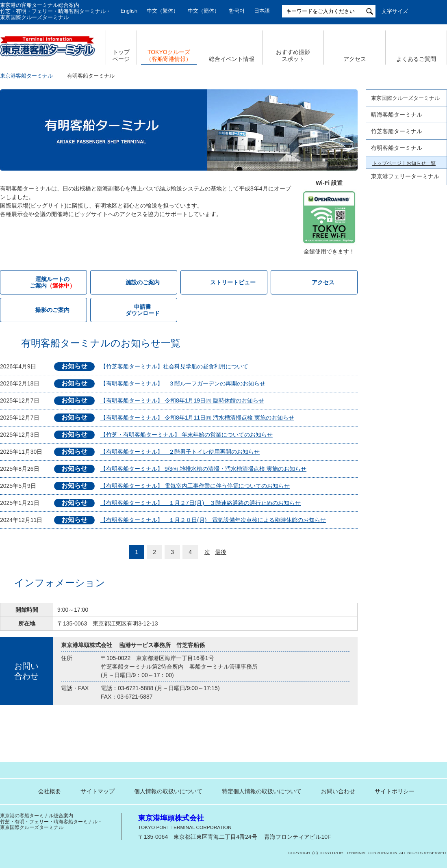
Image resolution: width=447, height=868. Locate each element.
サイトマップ (98, 791)
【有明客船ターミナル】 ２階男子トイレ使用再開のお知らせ (180, 452)
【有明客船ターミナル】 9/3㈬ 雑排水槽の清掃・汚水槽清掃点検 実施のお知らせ (203, 469)
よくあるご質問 (416, 59)
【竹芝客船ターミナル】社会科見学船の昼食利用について (174, 366)
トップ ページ (121, 55)
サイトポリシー (395, 791)
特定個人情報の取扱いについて (262, 791)
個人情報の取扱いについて (168, 791)
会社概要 (50, 791)
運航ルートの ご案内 (52, 282)
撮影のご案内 (52, 310)
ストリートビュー (233, 282)
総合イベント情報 (232, 59)
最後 (221, 552)
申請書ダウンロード (394, 233)
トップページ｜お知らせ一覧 (404, 163)
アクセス (355, 59)
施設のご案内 (143, 282)
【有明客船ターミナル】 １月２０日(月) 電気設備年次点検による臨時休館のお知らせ (213, 520)
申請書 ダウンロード (143, 310)
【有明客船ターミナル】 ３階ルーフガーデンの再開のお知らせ (183, 383)
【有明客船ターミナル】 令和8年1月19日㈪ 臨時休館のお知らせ (182, 400)
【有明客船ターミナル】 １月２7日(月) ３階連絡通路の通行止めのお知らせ (201, 503)
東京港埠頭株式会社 (171, 818)
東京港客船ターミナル (26, 76)
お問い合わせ (338, 791)
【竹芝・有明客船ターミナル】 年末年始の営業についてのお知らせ (187, 435)
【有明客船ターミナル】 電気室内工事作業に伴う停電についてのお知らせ (195, 486)
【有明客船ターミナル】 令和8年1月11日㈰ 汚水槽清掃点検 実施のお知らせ (197, 418)
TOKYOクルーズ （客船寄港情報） (169, 55)
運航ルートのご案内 (394, 191)
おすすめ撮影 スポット (293, 55)
